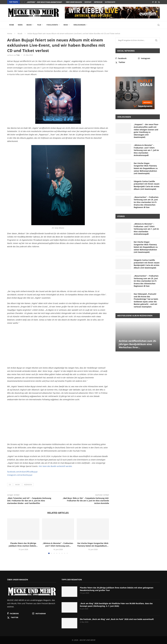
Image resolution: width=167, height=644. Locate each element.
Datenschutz (110, 2)
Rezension (28, 485)
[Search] (159, 25)
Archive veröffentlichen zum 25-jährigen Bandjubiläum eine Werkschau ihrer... (138, 344)
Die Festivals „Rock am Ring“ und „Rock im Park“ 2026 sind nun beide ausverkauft (117, 619)
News (20, 25)
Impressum (98, 2)
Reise (66, 25)
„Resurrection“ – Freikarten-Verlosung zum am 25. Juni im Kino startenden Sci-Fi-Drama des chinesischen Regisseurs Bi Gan (146, 202)
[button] (22, 2)
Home (12, 25)
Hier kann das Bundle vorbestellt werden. (56, 466)
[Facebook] (153, 2)
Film (39, 25)
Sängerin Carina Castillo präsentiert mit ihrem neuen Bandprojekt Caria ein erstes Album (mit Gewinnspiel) (147, 185)
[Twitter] (159, 2)
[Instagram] (156, 2)
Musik (29, 25)
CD (10, 485)
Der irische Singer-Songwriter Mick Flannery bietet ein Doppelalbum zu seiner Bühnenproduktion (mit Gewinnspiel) (146, 168)
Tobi (18, 55)
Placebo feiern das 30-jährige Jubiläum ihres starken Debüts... (54, 2)
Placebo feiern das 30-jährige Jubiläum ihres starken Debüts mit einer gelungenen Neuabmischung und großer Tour (117, 589)
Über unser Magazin (74, 2)
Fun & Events (52, 25)
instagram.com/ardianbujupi (20, 475)
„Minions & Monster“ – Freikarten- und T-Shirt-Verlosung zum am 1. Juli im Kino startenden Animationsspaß (146, 150)
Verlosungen (79, 25)
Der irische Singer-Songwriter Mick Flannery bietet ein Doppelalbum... (93, 545)
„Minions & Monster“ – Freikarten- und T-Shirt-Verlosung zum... (58, 545)
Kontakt (88, 2)
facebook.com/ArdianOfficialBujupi (22, 472)
